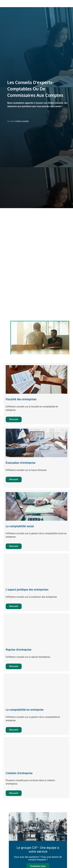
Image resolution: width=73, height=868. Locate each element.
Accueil (10, 121)
